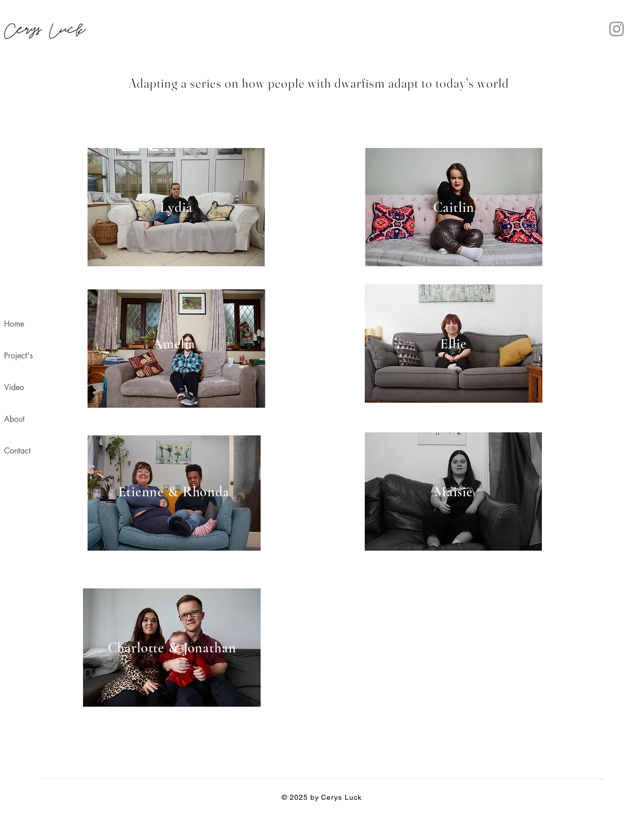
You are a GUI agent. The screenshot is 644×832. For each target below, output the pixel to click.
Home (14, 324)
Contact (17, 451)
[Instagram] (617, 29)
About (14, 419)
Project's (18, 356)
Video (14, 387)
